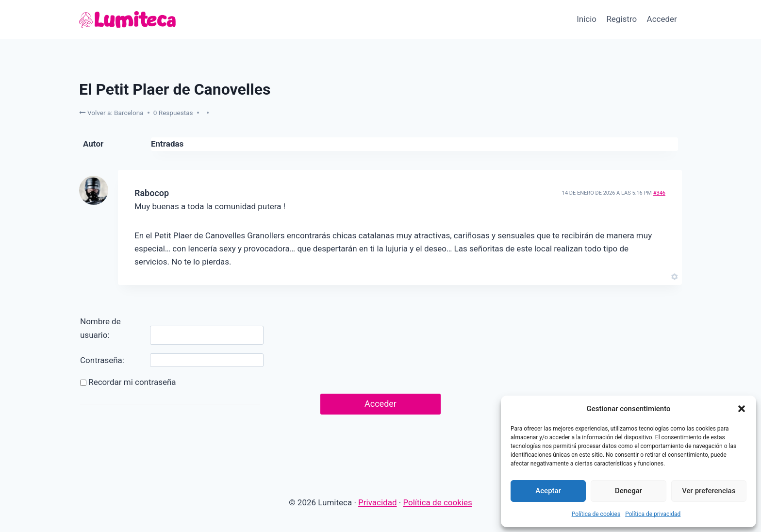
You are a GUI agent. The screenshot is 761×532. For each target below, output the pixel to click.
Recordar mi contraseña (132, 382)
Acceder (662, 19)
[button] (742, 409)
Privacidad (377, 502)
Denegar (629, 491)
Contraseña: (102, 360)
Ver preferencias (709, 491)
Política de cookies (596, 514)
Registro (621, 19)
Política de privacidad (653, 514)
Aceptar (548, 491)
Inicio (587, 19)
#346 (659, 193)
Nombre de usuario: (100, 328)
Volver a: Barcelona (111, 112)
